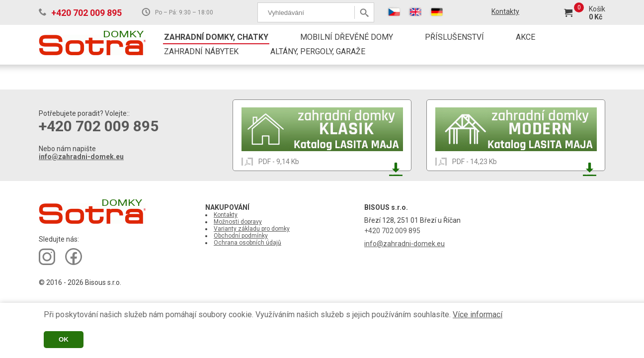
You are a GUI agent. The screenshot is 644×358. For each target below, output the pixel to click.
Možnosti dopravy (238, 222)
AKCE (525, 37)
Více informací (478, 314)
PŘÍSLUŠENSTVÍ (454, 37)
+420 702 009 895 (86, 13)
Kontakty (505, 11)
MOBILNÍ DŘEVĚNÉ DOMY (347, 37)
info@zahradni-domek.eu (81, 157)
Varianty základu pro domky (252, 229)
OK (64, 339)
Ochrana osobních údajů (247, 243)
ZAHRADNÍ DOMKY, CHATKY (216, 37)
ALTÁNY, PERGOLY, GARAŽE (318, 51)
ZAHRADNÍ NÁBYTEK (201, 51)
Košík (597, 9)
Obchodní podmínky (241, 236)
